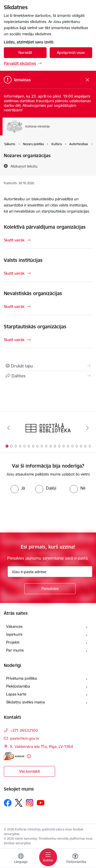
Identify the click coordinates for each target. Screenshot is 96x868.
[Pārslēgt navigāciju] (48, 857)
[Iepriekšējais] (8, 428)
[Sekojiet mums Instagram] (30, 803)
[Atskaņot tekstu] (24, 166)
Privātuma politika (22, 678)
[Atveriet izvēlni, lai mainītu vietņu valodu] (21, 859)
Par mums (15, 650)
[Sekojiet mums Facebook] (8, 803)
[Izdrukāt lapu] (48, 366)
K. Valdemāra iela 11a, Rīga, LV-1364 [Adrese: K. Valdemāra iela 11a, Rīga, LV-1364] (42, 747)
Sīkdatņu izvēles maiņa (25, 702)
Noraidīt (25, 53)
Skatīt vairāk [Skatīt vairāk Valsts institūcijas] (14, 273)
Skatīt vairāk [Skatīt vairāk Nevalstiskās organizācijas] (14, 306)
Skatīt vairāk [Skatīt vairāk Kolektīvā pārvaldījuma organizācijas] (14, 240)
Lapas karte (16, 694)
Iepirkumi (14, 634)
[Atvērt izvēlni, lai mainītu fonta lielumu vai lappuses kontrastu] (75, 859)
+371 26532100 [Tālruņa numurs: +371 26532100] (24, 730)
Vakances (14, 626)
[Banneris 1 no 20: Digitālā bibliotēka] (48, 428)
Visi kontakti (30, 771)
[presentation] (43, 512)
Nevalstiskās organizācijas (33, 293)
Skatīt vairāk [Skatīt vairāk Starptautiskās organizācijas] (14, 340)
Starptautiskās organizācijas (35, 327)
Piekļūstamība (18, 686)
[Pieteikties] (50, 589)
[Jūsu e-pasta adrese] (50, 572)
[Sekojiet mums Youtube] (41, 803)
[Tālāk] (88, 428)
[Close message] (87, 80)
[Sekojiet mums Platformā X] (19, 803)
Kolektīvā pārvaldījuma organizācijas (45, 227)
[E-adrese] (14, 756)
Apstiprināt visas (71, 53)
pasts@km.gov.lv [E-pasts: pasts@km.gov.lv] (25, 738)
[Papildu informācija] (29, 756)
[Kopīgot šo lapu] (48, 376)
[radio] (18, 488)
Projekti (13, 642)
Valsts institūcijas (23, 260)
